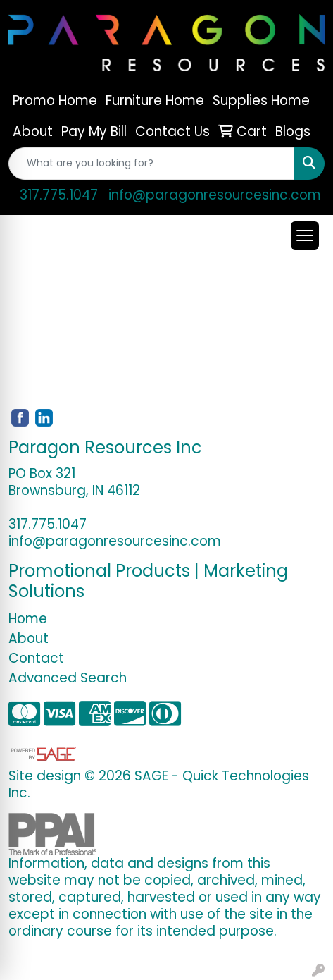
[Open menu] (305, 235)
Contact (36, 658)
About (29, 638)
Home (28, 619)
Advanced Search (68, 678)
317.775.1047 (59, 195)
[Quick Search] (152, 164)
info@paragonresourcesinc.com (215, 195)
